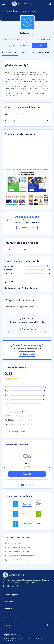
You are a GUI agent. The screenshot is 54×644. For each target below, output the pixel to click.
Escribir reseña (44, 40)
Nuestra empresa (27, 595)
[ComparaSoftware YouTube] (8, 586)
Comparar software (18, 46)
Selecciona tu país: (10, 618)
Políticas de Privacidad (11, 638)
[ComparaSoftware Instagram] (17, 586)
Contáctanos (27, 609)
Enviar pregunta (27, 329)
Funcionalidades (44, 52)
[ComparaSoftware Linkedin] (4, 586)
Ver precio (39, 46)
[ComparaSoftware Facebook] (13, 586)
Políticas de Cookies (27, 638)
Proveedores (27, 602)
